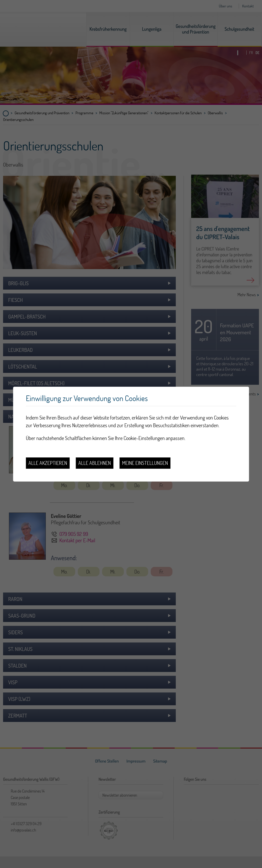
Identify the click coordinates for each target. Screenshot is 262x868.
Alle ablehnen (95, 463)
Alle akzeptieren (48, 463)
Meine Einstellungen (145, 463)
